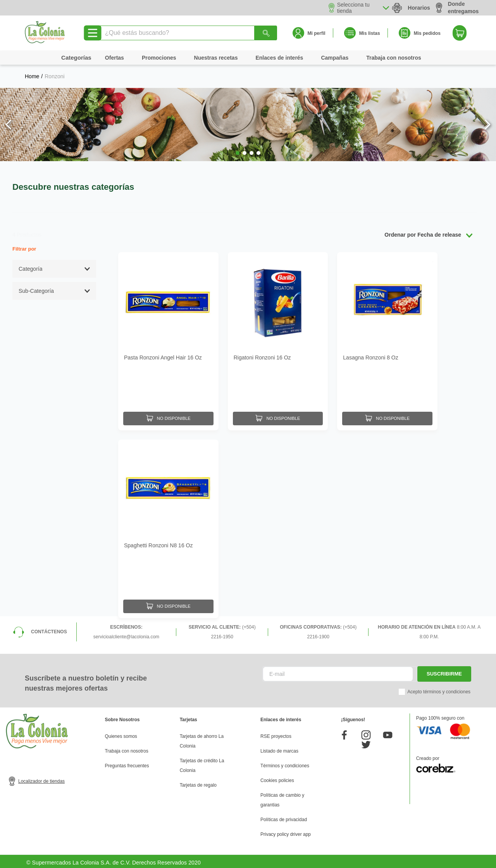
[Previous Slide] (9, 125)
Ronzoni (54, 76)
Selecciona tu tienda (353, 8)
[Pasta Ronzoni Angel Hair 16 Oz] (168, 341)
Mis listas (370, 33)
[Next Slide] (487, 125)
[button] (238, 153)
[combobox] (188, 33)
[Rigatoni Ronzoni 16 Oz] (278, 341)
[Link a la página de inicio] (32, 76)
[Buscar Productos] (266, 33)
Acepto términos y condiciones (439, 689)
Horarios (419, 8)
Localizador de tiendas (41, 779)
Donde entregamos (457, 8)
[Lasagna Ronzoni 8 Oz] (387, 341)
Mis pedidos (427, 33)
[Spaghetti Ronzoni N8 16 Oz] (168, 527)
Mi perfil (317, 33)
